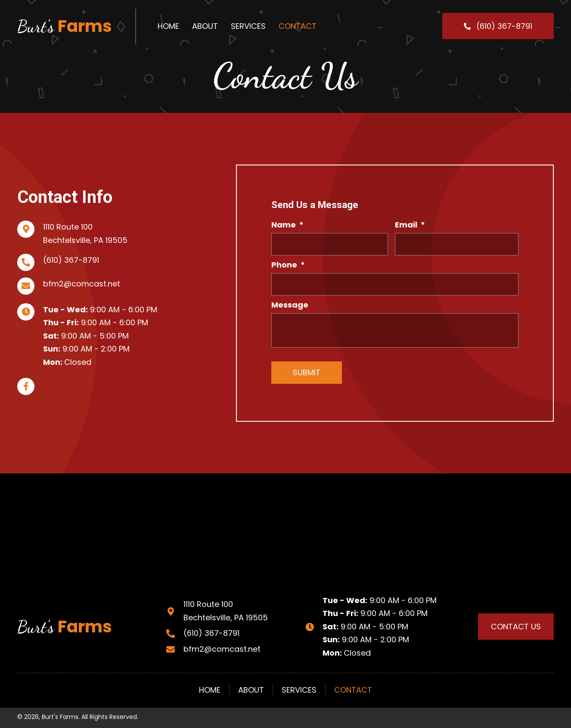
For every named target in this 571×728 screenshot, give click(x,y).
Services (299, 690)
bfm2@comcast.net (82, 284)
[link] (168, 26)
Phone (288, 265)
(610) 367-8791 (71, 260)
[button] (498, 26)
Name (287, 225)
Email (410, 225)
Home (210, 690)
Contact (353, 690)
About (251, 690)
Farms (65, 26)
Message (290, 305)
